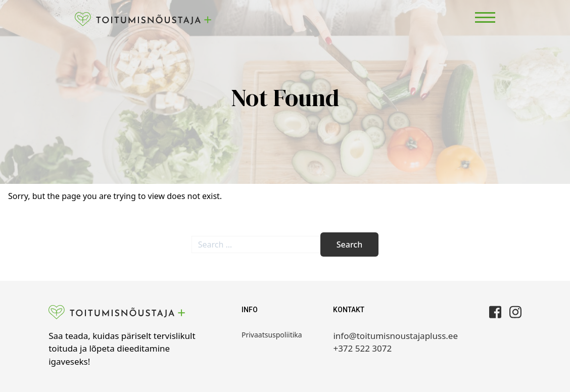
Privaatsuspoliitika (272, 335)
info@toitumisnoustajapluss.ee (395, 336)
